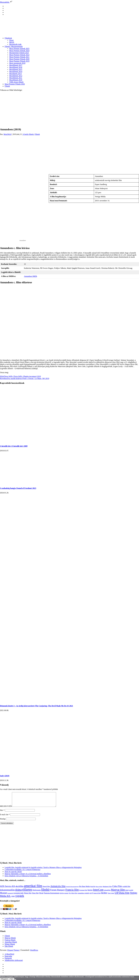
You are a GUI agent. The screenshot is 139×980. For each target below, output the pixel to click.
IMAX (12, 42)
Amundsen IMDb (30, 276)
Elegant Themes (13, 953)
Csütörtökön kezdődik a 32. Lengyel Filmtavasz (22, 872)
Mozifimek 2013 (15, 74)
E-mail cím (5, 817)
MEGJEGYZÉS (6, 809)
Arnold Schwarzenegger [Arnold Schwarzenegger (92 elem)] (72, 889)
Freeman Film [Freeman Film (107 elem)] (83, 893)
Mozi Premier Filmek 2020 (19, 59)
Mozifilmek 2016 (16, 67)
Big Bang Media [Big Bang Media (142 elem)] (85, 889)
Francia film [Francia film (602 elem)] (72, 892)
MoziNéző (8, 134)
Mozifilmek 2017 (16, 65)
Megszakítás (6, 2)
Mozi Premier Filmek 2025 (19, 49)
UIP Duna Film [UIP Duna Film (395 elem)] (122, 896)
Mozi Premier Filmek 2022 (19, 55)
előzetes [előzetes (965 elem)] (27, 892)
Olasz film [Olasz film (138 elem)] (35, 896)
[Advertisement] (70, 109)
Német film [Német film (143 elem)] (28, 896)
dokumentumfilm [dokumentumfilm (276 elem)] (7, 893)
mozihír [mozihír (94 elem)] (131, 893)
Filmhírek (8, 38)
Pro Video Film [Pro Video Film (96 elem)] (73, 896)
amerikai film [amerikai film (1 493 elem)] (33, 889)
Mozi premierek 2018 (17, 63)
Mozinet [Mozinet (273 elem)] (4, 896)
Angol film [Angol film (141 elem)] (46, 889)
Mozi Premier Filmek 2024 (19, 51)
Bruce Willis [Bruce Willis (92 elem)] (99, 889)
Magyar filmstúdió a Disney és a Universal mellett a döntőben (28, 876)
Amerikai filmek (11, 945)
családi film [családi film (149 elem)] (126, 889)
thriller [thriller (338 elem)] (104, 896)
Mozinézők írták (15, 44)
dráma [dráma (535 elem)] (18, 892)
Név (2, 813)
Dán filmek (9, 949)
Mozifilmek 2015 (16, 69)
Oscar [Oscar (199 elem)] (41, 896)
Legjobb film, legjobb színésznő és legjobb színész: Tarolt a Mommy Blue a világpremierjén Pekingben (43, 870)
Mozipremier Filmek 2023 (19, 53)
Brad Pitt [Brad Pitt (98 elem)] (93, 889)
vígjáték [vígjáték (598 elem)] (20, 899)
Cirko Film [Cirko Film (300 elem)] (117, 889)
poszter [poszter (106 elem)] (66, 896)
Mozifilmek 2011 (16, 78)
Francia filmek (10, 943)
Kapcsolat (8, 959)
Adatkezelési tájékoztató (14, 963)
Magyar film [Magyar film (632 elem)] (118, 892)
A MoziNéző (9, 957)
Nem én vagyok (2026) (13, 874)
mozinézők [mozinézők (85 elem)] (10, 896)
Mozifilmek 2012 (16, 76)
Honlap (3, 822)
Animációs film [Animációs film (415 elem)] (58, 889)
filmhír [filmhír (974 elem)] (45, 892)
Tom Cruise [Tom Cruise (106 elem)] (111, 896)
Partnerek (8, 961)
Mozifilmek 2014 (16, 72)
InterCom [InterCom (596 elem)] (98, 892)
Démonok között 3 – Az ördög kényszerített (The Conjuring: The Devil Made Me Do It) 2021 (36, 706)
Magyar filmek (10, 941)
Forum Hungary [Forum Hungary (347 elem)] (58, 893)
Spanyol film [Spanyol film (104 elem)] (97, 896)
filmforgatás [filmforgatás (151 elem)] (37, 893)
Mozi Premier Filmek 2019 (19, 61)
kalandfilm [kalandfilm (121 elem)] (107, 893)
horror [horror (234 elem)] (90, 893)
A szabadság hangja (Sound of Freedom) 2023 (18, 488)
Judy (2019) (5, 776)
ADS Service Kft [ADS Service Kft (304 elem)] (7, 889)
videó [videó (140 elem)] (13, 899)
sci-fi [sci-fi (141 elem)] (91, 896)
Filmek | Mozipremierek (14, 46)
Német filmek (10, 947)
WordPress (34, 953)
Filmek (7, 86)
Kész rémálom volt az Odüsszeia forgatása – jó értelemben (26, 879)
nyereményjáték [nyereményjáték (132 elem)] (18, 896)
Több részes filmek (16, 82)
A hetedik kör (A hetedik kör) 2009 (14, 446)
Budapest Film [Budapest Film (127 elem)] (107, 889)
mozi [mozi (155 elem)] (127, 893)
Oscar (11, 40)
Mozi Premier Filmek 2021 (19, 57)
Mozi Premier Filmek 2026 (15, 84)
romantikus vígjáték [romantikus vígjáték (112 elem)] (83, 896)
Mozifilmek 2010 (16, 80)
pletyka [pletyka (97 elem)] (62, 896)
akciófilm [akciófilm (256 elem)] (19, 889)
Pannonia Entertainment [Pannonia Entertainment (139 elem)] (52, 896)
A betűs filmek (28, 134)
